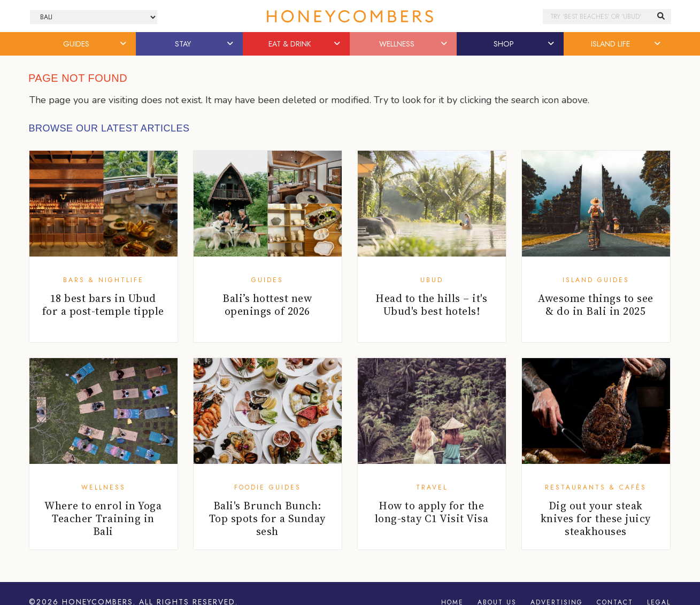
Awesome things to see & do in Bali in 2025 (596, 305)
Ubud (432, 280)
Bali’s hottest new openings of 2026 (267, 305)
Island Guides (596, 280)
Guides (267, 280)
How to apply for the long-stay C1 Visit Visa (432, 512)
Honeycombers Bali (350, 16)
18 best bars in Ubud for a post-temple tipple (103, 305)
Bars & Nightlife (103, 280)
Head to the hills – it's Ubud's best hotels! (431, 305)
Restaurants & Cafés (596, 487)
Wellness (103, 487)
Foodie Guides (268, 487)
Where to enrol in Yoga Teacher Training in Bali (103, 518)
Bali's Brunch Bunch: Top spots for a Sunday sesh (267, 518)
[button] (124, 44)
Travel (432, 487)
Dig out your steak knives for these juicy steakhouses (596, 518)
